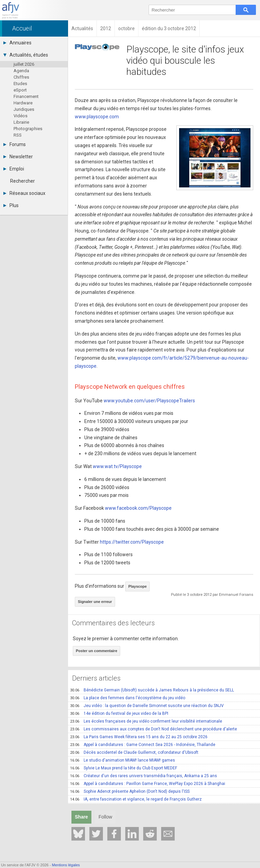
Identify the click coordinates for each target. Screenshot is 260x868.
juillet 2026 (24, 64)
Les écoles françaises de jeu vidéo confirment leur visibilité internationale (146, 721)
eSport (20, 90)
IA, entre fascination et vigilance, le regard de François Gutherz (136, 799)
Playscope (137, 586)
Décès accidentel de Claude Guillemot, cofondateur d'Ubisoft (134, 752)
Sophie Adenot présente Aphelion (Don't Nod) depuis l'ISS (130, 791)
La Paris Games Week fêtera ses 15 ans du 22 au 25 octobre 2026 (139, 737)
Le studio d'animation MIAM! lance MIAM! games (123, 760)
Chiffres (21, 77)
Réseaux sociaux (24, 193)
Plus (11, 205)
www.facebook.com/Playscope (138, 508)
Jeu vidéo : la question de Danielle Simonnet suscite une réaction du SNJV (147, 706)
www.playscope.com (97, 117)
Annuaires (17, 43)
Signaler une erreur (95, 602)
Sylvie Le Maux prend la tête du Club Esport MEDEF (124, 768)
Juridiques (24, 109)
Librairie (21, 122)
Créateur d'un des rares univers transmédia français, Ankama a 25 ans (144, 776)
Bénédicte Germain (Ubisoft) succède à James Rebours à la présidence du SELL (152, 690)
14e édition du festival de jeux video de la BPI (119, 713)
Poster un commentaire (96, 651)
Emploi (14, 169)
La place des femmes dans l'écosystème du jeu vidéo (128, 698)
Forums (15, 144)
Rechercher (23, 181)
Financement (26, 96)
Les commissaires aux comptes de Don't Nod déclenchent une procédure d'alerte (154, 729)
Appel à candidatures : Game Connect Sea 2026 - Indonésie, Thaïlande (143, 745)
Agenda (21, 71)
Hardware (23, 103)
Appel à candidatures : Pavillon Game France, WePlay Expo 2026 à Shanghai (148, 784)
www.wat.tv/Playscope (117, 466)
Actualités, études (26, 55)
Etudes (20, 84)
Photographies (28, 129)
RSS (18, 135)
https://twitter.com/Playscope (132, 542)
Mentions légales (66, 865)
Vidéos (20, 116)
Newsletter (18, 157)
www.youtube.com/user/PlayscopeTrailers (149, 401)
